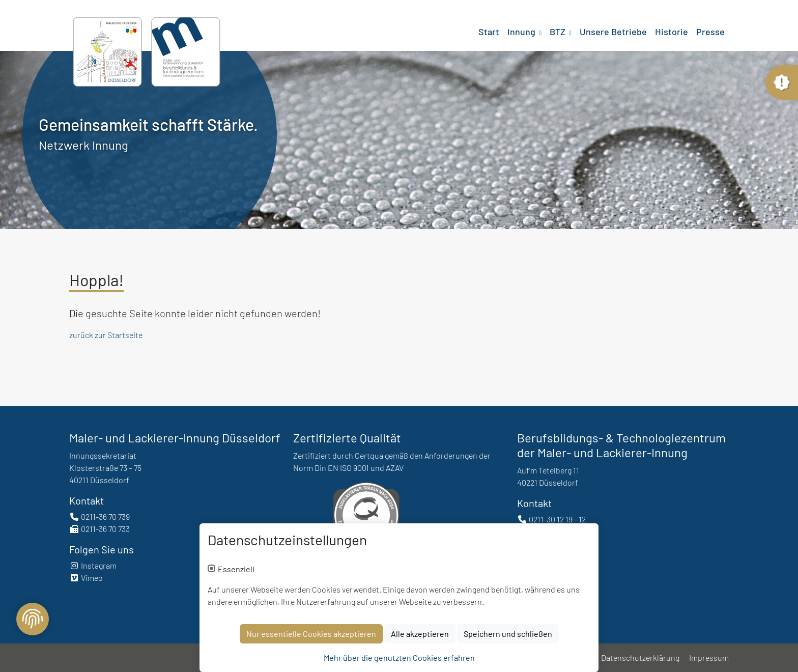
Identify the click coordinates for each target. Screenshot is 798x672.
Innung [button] (522, 32)
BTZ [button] (559, 32)
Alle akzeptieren (420, 637)
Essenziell (236, 573)
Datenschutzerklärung (640, 657)
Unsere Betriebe (613, 32)
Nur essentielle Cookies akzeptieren (311, 637)
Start (489, 32)
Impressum (709, 657)
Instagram (93, 565)
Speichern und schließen (508, 637)
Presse (710, 32)
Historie (672, 32)
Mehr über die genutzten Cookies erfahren (399, 661)
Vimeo (86, 578)
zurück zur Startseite (106, 335)
